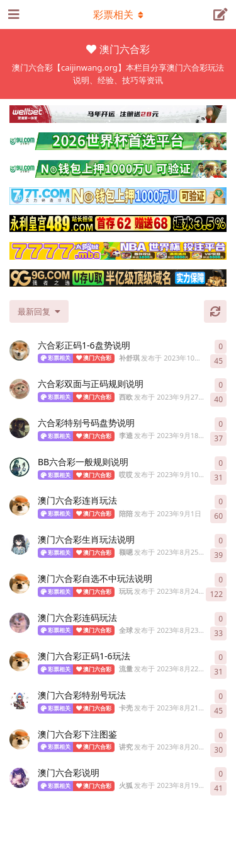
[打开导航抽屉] (13, 14)
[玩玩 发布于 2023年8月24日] (20, 584)
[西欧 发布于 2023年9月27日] (20, 389)
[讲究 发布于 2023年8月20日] (20, 739)
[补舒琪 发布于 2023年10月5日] (20, 350)
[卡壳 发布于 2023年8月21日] (20, 700)
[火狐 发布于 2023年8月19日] (20, 778)
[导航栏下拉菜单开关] (118, 14)
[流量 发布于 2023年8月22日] (20, 661)
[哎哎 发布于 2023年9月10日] (20, 467)
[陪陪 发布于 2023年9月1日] (20, 506)
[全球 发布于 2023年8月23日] (20, 623)
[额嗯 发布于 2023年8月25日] (20, 545)
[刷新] (215, 311)
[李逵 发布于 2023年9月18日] (20, 428)
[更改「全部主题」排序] (39, 311)
